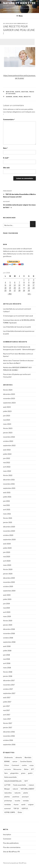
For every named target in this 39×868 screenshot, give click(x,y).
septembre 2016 (9, 745)
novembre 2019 (9, 582)
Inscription (7, 835)
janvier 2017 (8, 728)
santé (23, 805)
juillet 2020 (7, 548)
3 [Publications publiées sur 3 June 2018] (34, 280)
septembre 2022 (9, 446)
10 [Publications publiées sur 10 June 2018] (34, 282)
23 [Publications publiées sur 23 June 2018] (29, 288)
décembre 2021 (9, 480)
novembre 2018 (9, 634)
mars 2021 (7, 514)
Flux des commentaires (12, 847)
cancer (15, 762)
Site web (6, 168)
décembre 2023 (9, 394)
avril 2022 (7, 467)
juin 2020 (7, 552)
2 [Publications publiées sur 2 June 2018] (29, 280)
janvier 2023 (8, 433)
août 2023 (7, 407)
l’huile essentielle (19, 785)
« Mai (10, 294)
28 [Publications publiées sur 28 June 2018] (19, 290)
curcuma (7, 769)
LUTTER (7, 785)
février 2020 (8, 569)
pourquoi (25, 797)
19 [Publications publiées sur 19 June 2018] (10, 288)
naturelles (8, 793)
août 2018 (7, 646)
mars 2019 (7, 616)
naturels (18, 793)
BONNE (7, 762)
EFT (33, 769)
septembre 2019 (9, 591)
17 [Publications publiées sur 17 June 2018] (34, 285)
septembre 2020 (9, 540)
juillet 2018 (7, 651)
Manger (7, 789)
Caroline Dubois (26, 762)
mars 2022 (7, 471)
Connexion (7, 839)
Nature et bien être (19, 3)
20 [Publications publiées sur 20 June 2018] (15, 288)
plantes (7, 797)
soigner (31, 805)
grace (23, 773)
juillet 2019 (7, 599)
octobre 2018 (8, 638)
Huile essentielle (10, 777)
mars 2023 (7, 424)
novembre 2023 (9, 399)
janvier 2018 (8, 676)
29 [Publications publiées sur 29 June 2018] (24, 290)
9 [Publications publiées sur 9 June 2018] (29, 282)
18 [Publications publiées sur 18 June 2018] (5, 288)
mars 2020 (7, 565)
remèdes (8, 805)
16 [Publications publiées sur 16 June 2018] (29, 285)
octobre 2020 (8, 535)
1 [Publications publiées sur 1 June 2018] (24, 280)
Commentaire (9, 120)
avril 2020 (7, 561)
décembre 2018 (9, 629)
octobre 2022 (8, 441)
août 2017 (7, 698)
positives (16, 797)
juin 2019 (6, 604)
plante (26, 793)
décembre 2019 (9, 578)
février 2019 (8, 621)
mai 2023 (7, 420)
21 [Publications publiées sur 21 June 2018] (19, 288)
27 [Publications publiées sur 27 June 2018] (15, 290)
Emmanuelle (22, 24)
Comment (15, 765)
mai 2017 (6, 710)
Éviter (20, 812)
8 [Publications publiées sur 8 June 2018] (24, 282)
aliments (19, 758)
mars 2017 (7, 719)
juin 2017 (6, 706)
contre (24, 765)
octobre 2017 (8, 689)
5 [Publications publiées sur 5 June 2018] (10, 282)
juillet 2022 (7, 454)
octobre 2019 (8, 587)
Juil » (29, 294)
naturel (15, 789)
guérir (30, 773)
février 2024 (8, 390)
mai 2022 (7, 463)
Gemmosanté (8, 347)
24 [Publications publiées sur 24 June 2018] (34, 288)
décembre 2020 (9, 527)
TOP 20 (16, 809)
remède (26, 801)
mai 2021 (6, 505)
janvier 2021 (8, 522)
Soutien (25, 92)
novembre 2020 (9, 531)
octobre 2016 (8, 740)
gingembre (14, 773)
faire (6, 773)
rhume (16, 805)
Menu (19, 16)
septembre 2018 (9, 642)
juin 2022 (7, 458)
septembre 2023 (9, 403)
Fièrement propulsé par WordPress (15, 863)
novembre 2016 (9, 736)
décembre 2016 (9, 732)
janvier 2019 (8, 625)
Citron (7, 765)
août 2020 (7, 544)
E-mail (6, 158)
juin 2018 (6, 655)
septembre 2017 (9, 693)
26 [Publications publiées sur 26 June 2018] (10, 290)
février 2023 (8, 428)
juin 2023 (7, 416)
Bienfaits (28, 758)
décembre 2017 (9, 681)
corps (32, 765)
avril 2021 (7, 510)
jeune (16, 97)
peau (21, 97)
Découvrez (17, 769)
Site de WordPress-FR (11, 852)
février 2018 (8, 672)
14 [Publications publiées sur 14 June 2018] (19, 285)
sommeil (7, 809)
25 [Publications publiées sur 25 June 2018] (5, 290)
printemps (8, 801)
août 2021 (7, 493)
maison (31, 785)
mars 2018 (7, 668)
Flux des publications (11, 843)
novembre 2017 (9, 685)
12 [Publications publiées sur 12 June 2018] (10, 285)
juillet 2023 (7, 411)
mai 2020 (7, 557)
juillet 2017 (7, 702)
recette (27, 97)
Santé (18, 92)
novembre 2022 (9, 437)
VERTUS (25, 809)
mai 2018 (6, 659)
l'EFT (26, 781)
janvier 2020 (8, 574)
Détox (26, 769)
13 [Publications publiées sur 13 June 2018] (15, 285)
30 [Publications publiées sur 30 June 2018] (29, 290)
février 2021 (8, 518)
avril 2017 (7, 715)
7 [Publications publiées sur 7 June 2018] (19, 282)
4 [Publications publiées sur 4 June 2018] (5, 282)
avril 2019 (7, 612)
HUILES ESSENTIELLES (13, 781)
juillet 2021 (7, 497)
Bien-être (10, 92)
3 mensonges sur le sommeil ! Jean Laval (18, 316)
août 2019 (7, 595)
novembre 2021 (9, 484)
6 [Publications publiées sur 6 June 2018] (15, 282)
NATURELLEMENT (28, 789)
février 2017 (8, 723)
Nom (5, 148)
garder (9, 97)
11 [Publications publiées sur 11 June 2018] (5, 285)
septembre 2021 (9, 488)
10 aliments (9, 758)
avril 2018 (7, 663)
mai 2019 (6, 608)
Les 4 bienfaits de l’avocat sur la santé (17, 327)
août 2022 (7, 450)
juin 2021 (6, 501)
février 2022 (8, 475)
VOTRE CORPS (10, 812)
